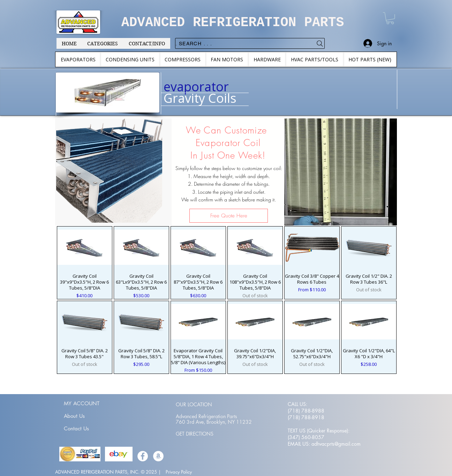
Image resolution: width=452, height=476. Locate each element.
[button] (390, 18)
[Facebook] (143, 456)
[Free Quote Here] (229, 216)
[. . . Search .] (250, 43)
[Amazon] (158, 456)
